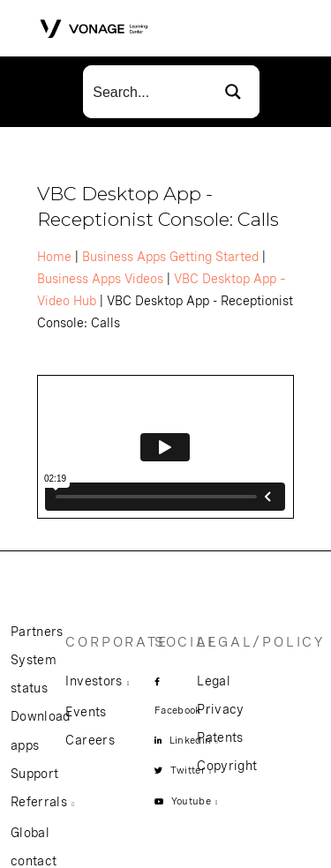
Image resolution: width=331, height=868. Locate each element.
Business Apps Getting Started (170, 257)
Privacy (220, 709)
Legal (214, 681)
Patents (220, 737)
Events (86, 712)
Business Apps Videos (100, 279)
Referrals (39, 802)
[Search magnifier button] (233, 92)
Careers (90, 740)
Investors (94, 681)
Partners (37, 632)
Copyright (227, 766)
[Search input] (146, 92)
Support (34, 774)
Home (54, 257)
